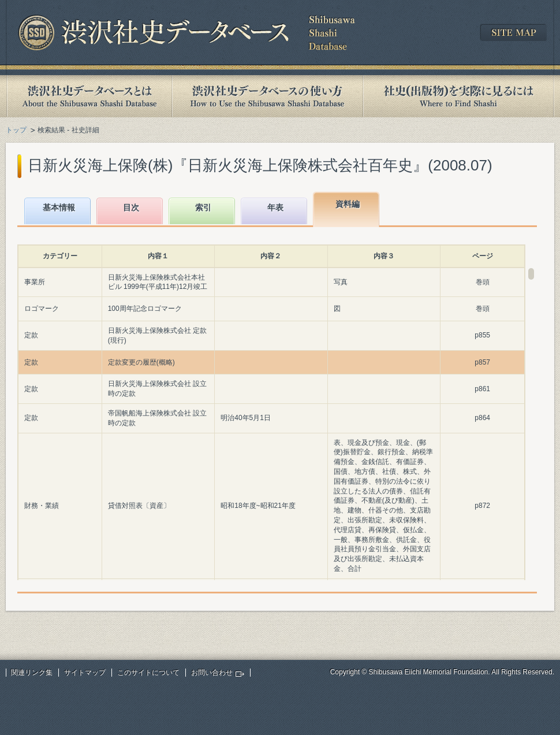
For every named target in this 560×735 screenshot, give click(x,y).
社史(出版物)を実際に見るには (458, 96)
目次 (131, 207)
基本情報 (59, 207)
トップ (16, 130)
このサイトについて (148, 673)
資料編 (348, 204)
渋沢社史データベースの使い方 (267, 96)
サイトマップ (85, 673)
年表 (275, 207)
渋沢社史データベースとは (89, 96)
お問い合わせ (212, 673)
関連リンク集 (32, 673)
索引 (203, 207)
